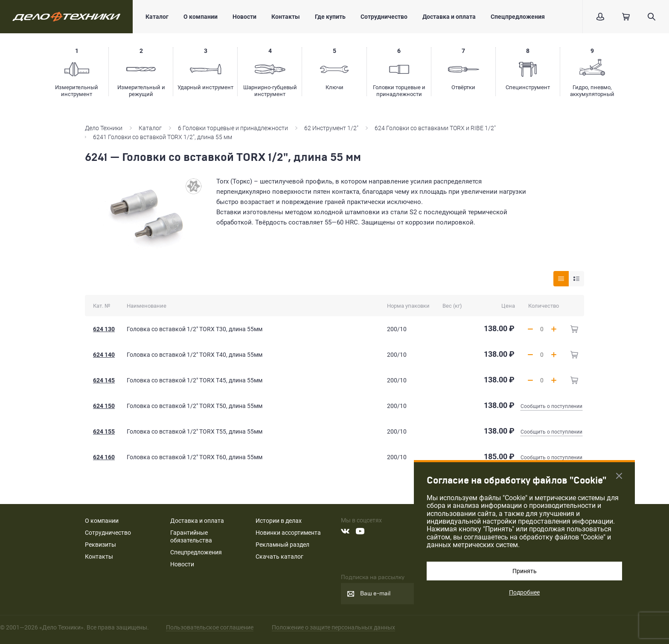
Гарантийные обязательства (191, 536)
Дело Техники (104, 128)
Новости (244, 17)
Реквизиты (100, 545)
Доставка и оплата (449, 17)
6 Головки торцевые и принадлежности (233, 128)
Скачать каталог (279, 557)
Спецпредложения (518, 17)
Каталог (157, 17)
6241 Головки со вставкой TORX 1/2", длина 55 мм (163, 137)
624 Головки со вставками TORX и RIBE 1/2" (435, 128)
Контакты (286, 17)
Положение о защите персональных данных (333, 627)
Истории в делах (279, 521)
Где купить (330, 17)
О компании (201, 17)
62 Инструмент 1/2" (331, 128)
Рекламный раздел (282, 545)
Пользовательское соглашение (210, 627)
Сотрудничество (384, 17)
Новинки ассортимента (288, 533)
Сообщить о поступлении (551, 406)
